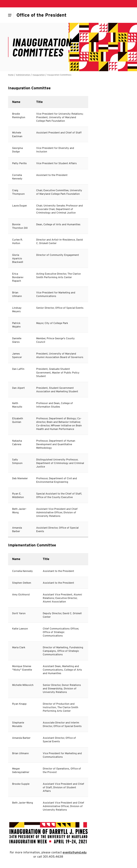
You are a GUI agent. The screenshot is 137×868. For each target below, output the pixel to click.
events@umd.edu (75, 852)
